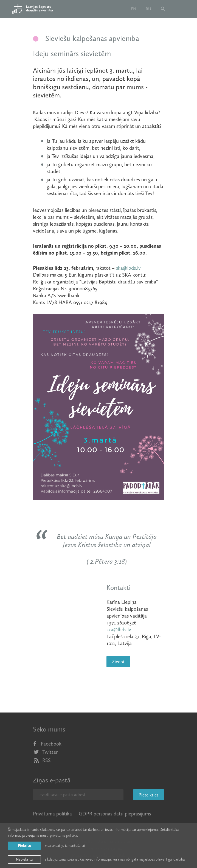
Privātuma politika (52, 814)
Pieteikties (149, 795)
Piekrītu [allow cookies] (24, 846)
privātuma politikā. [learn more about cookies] (64, 835)
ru (148, 9)
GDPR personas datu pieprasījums (115, 814)
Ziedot (118, 662)
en (133, 9)
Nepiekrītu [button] (24, 859)
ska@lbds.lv (128, 268)
